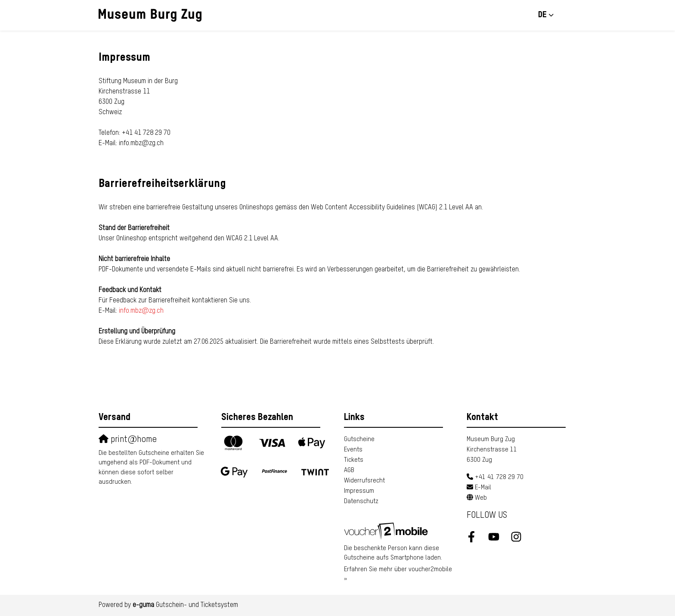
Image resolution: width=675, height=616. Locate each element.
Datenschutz (361, 501)
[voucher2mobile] (387, 530)
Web (481, 498)
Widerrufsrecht (364, 481)
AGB (349, 470)
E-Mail (483, 487)
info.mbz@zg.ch (141, 311)
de (542, 15)
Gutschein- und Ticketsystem (185, 605)
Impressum (359, 491)
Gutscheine (359, 439)
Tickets (354, 460)
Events (353, 450)
